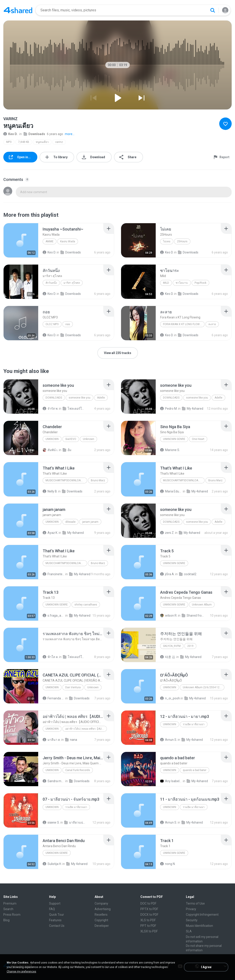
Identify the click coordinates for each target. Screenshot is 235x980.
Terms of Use (195, 903)
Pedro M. (169, 409)
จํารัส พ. (50, 409)
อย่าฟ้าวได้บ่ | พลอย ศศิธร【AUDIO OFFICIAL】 (86, 729)
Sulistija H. (52, 864)
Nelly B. (50, 491)
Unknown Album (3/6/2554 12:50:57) (204, 687)
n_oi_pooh (170, 698)
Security (192, 920)
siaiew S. (51, 822)
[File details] (21, 240)
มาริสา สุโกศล (72, 283)
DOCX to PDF (149, 915)
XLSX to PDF (149, 931)
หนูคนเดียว (42, 142)
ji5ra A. (167, 574)
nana (71, 740)
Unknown (52, 439)
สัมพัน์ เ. (50, 450)
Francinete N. (54, 574)
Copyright (101, 920)
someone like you (80, 398)
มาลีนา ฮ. (52, 740)
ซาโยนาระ (182, 283)
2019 (190, 646)
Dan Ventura (73, 687)
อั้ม (67, 450)
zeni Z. (167, 533)
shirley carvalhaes (86, 605)
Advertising (103, 909)
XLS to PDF (148, 920)
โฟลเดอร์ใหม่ (74, 409)
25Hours (182, 241)
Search (8, 909)
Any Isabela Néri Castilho (171, 781)
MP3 (9, 142)
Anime (50, 241)
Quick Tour (57, 915)
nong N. (168, 864)
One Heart (198, 439)
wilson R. (169, 616)
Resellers (101, 915)
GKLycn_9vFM (172, 646)
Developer (102, 926)
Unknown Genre (57, 605)
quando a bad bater (195, 770)
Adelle (101, 398)
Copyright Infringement (202, 915)
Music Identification (199, 926)
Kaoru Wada (68, 241)
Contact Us (57, 926)
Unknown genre (174, 439)
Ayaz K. (50, 533)
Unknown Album (202, 605)
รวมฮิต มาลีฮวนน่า (194, 724)
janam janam (90, 522)
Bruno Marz (98, 480)
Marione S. (170, 450)
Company (101, 903)
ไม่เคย (167, 241)
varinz (59, 142)
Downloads (34, 134)
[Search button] (213, 10)
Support (55, 903)
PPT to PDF (148, 926)
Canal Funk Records (78, 770)
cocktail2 (188, 574)
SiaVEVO (71, 439)
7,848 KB (24, 142)
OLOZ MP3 (52, 324)
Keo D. (10, 134)
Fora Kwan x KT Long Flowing (183, 324)
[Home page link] (18, 10)
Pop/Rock (200, 283)
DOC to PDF (148, 903)
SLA (189, 931)
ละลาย (212, 324)
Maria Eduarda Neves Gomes (171, 491)
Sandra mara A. (54, 781)
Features (55, 920)
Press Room (12, 915)
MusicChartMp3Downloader (66, 480)
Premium (10, 903)
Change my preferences (21, 972)
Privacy (191, 909)
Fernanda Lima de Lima (54, 698)
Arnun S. (169, 740)
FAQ (52, 909)
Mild (166, 283)
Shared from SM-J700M (193, 616)
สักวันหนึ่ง (51, 283)
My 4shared (193, 409)
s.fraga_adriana (54, 616)
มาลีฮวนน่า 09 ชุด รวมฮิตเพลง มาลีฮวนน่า (75, 822)
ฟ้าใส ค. (51, 657)
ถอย (68, 324)
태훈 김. (168, 657)
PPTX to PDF (149, 909)
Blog (6, 920)
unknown (52, 522)
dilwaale (70, 522)
